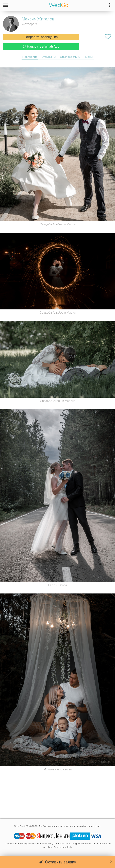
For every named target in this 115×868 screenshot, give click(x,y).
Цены (89, 57)
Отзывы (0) (49, 57)
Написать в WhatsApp (41, 47)
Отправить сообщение (41, 37)
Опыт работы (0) (71, 57)
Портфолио (30, 57)
